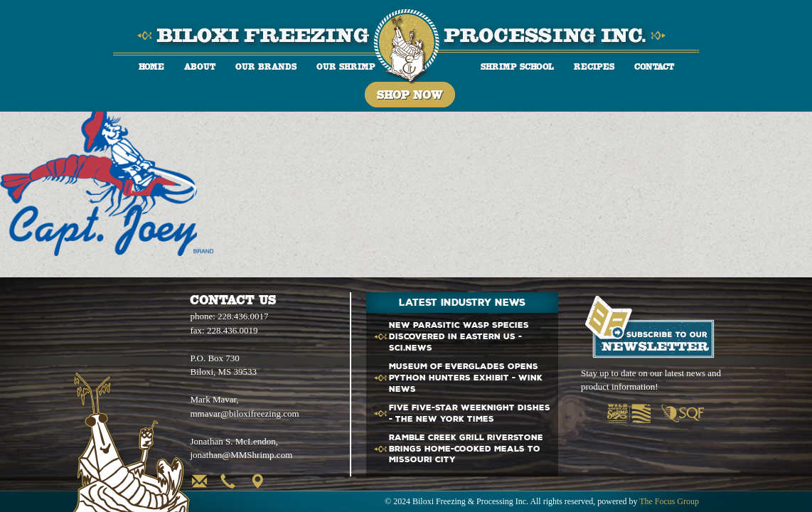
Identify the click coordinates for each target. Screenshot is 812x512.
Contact (654, 66)
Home (151, 66)
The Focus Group (669, 501)
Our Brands (266, 66)
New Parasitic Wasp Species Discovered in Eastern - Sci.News (459, 337)
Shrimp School (517, 66)
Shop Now (410, 95)
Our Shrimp (346, 66)
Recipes (594, 66)
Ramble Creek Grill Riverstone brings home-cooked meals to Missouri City (466, 449)
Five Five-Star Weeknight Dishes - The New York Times (470, 414)
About (200, 66)
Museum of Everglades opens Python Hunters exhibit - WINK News (466, 378)
